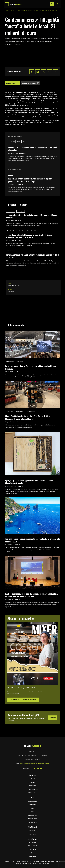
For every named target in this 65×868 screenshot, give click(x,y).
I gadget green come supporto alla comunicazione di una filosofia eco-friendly (29, 482)
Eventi (33, 812)
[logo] (16, 4)
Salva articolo (12, 83)
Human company (11, 251)
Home (8, 11)
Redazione (22, 153)
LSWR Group (33, 849)
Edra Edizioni (32, 842)
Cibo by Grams (32, 815)
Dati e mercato (32, 801)
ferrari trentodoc (11, 211)
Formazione (12, 141)
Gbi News (33, 830)
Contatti (32, 782)
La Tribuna (33, 856)
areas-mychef (21, 211)
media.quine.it (24, 764)
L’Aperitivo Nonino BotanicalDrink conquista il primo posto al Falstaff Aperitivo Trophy (30, 180)
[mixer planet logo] (33, 746)
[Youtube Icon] (41, 769)
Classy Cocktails (10, 231)
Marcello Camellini (31, 231)
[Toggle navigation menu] (7, 4)
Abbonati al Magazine (30, 700)
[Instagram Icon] (31, 769)
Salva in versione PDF (31, 83)
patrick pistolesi (20, 231)
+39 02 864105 (35, 759)
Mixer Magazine (32, 789)
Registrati (53, 718)
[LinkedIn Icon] (38, 769)
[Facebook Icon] (35, 769)
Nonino (11, 174)
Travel (13, 11)
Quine (33, 853)
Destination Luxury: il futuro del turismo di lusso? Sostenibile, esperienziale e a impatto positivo (32, 595)
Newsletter (32, 786)
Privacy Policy (32, 793)
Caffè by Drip (32, 822)
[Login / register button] (52, 4)
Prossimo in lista (14, 170)
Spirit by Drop (33, 819)
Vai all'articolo (14, 700)
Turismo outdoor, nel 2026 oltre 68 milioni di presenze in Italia (32, 255)
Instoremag (33, 834)
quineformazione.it (43, 764)
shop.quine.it (33, 764)
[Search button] (58, 4)
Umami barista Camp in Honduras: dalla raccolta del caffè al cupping (33, 149)
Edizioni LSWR (32, 846)
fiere (18, 141)
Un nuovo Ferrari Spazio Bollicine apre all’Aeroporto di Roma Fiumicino (31, 216)
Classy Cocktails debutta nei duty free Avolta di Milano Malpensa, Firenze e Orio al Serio (29, 236)
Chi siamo (33, 779)
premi (24, 141)
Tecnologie (32, 805)
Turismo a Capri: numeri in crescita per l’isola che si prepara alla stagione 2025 (32, 540)
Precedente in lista (15, 136)
